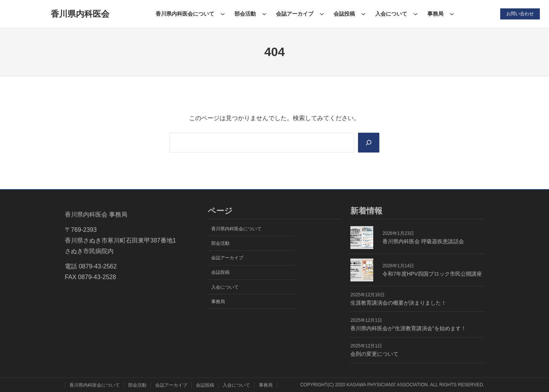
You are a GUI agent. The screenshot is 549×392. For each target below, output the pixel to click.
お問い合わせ (520, 14)
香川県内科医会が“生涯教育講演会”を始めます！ (408, 328)
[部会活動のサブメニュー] (264, 14)
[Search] (369, 143)
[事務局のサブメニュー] (452, 14)
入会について (391, 14)
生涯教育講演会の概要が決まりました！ (398, 303)
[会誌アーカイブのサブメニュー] (322, 14)
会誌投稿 (344, 14)
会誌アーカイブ (295, 14)
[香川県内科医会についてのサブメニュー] (223, 14)
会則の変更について (374, 354)
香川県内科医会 (80, 14)
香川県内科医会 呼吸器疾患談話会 (423, 241)
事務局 (435, 14)
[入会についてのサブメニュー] (416, 14)
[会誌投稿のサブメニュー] (363, 14)
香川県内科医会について (185, 14)
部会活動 (245, 14)
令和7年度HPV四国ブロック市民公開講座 (432, 274)
